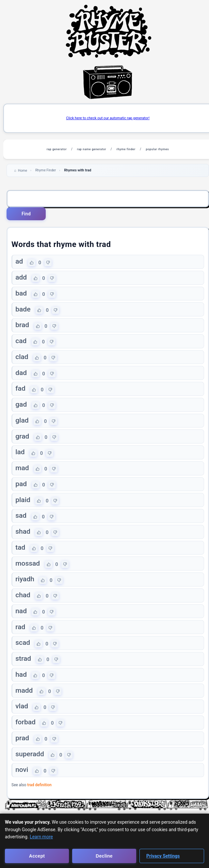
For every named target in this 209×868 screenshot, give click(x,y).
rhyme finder (128, 150)
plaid (23, 509)
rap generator (51, 150)
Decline (104, 856)
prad (23, 755)
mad (22, 476)
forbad (26, 738)
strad (24, 673)
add (21, 280)
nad (21, 624)
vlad (22, 722)
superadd (30, 771)
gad (21, 411)
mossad (28, 574)
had (21, 689)
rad (21, 640)
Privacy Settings (163, 856)
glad (22, 427)
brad (23, 328)
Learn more (41, 837)
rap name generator (90, 150)
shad (23, 542)
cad (21, 345)
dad (21, 378)
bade (23, 312)
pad (21, 492)
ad (19, 263)
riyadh (25, 591)
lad (20, 460)
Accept (37, 856)
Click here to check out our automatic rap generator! (108, 118)
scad (23, 656)
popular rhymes (162, 150)
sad (21, 525)
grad (23, 443)
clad (22, 361)
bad (21, 296)
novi (22, 788)
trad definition (39, 803)
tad (21, 558)
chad (23, 607)
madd (24, 705)
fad (21, 394)
